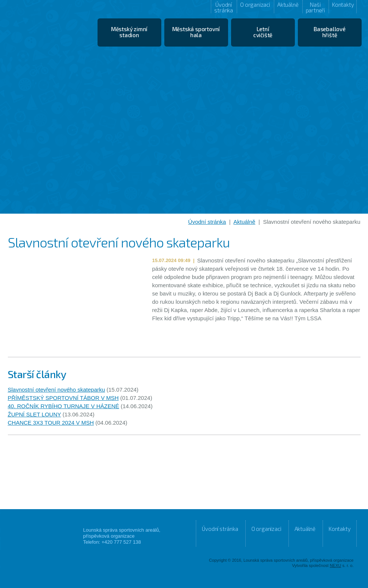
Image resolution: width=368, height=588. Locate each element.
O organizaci (255, 5)
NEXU (336, 565)
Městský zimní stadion (129, 32)
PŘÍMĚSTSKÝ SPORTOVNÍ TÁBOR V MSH (63, 398)
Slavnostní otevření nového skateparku (56, 390)
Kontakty (343, 5)
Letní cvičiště (263, 32)
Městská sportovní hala (196, 32)
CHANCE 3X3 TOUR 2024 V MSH (51, 423)
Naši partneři (315, 7)
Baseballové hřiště (330, 32)
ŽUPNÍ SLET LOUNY (35, 414)
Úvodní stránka (224, 7)
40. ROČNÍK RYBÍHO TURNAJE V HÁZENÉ (64, 406)
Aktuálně (288, 5)
